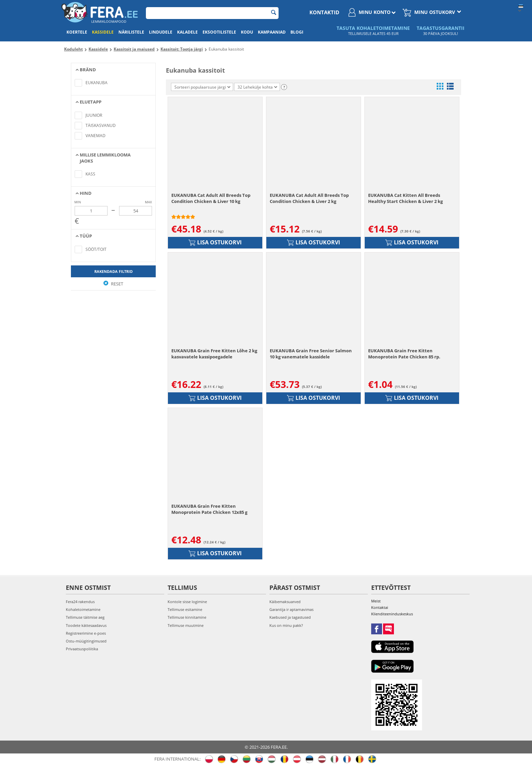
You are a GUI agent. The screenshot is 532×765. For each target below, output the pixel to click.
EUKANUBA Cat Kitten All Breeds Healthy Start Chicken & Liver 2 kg (405, 198)
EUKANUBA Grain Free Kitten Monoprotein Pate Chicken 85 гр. (404, 354)
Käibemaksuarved (285, 602)
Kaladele (187, 32)
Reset (113, 284)
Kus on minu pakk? (286, 625)
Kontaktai (380, 607)
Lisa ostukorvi (215, 242)
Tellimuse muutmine (186, 625)
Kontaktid (324, 12)
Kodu (247, 32)
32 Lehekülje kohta (257, 87)
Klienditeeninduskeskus (392, 614)
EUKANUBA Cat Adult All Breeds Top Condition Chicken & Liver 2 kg (309, 198)
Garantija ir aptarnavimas (291, 609)
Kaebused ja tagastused (290, 617)
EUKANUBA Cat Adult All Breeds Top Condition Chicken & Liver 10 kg (211, 198)
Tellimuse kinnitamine (187, 617)
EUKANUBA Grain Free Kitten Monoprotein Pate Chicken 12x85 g (209, 509)
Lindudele (161, 32)
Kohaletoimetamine (83, 609)
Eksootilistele (219, 32)
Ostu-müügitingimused (86, 641)
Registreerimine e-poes (86, 633)
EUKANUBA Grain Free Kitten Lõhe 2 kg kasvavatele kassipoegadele (214, 354)
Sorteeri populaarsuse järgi (202, 87)
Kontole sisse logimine (187, 602)
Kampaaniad (272, 32)
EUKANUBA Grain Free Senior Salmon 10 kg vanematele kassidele (311, 354)
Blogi (297, 32)
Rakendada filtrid (113, 271)
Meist (376, 601)
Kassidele (103, 32)
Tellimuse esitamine (185, 609)
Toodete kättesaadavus (86, 625)
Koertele (77, 32)
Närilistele (131, 32)
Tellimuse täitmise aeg (85, 617)
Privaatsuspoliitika (82, 649)
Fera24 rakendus (80, 602)
